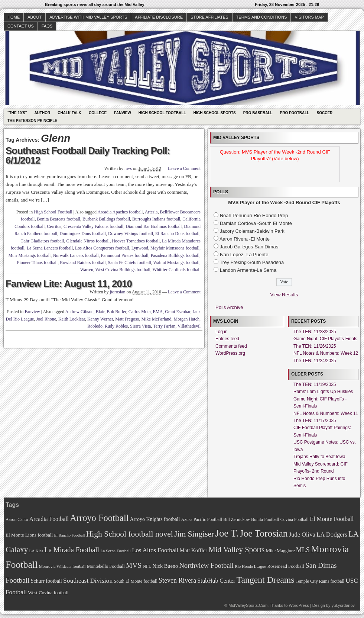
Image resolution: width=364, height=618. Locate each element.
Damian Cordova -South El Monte (256, 223)
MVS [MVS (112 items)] (134, 565)
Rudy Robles (116, 326)
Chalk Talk (69, 113)
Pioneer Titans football (37, 263)
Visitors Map (309, 17)
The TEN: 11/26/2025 (315, 346)
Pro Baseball (258, 113)
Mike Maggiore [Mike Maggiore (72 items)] (280, 551)
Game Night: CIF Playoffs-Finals (325, 339)
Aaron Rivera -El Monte (245, 239)
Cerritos (54, 226)
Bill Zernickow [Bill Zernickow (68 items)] (236, 520)
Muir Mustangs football (29, 255)
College (98, 113)
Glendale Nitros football (88, 241)
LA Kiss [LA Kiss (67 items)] (36, 551)
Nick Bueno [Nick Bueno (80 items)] (165, 566)
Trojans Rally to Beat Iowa (319, 457)
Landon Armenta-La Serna (248, 270)
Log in (222, 332)
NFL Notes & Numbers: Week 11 (326, 413)
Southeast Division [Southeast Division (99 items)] (88, 580)
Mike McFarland (157, 319)
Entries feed (227, 339)
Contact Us (21, 26)
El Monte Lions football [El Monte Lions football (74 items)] (29, 535)
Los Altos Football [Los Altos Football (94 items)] (155, 550)
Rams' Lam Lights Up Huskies (323, 392)
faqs (47, 26)
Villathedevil (189, 326)
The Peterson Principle (32, 121)
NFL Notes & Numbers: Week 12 (326, 353)
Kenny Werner (100, 319)
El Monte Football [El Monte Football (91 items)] (332, 519)
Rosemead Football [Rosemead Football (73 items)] (285, 566)
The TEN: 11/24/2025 (315, 361)
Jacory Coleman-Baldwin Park (252, 231)
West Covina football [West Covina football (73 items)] (48, 593)
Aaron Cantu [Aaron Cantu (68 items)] (17, 520)
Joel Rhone (46, 319)
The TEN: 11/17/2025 (315, 421)
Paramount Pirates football (125, 255)
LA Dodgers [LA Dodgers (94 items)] (332, 535)
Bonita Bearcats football (58, 219)
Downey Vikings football (131, 234)
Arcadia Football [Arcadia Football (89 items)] (49, 519)
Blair (100, 312)
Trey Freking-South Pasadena (252, 262)
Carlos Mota (140, 312)
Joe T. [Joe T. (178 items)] (227, 533)
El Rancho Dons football (177, 234)
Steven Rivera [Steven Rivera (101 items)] (177, 580)
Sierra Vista (140, 326)
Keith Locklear (72, 319)
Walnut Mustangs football (176, 263)
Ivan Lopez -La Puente (244, 255)
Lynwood (140, 248)
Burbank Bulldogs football (106, 219)
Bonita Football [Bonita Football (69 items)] (265, 519)
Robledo (95, 326)
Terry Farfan (164, 326)
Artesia (151, 212)
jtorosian (117, 292)
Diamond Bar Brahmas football (154, 226)
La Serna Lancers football (50, 248)
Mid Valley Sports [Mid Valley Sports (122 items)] (236, 550)
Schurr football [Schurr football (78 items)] (46, 581)
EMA (158, 312)
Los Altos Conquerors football (102, 248)
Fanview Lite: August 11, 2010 (69, 284)
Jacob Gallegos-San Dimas (249, 247)
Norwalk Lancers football (76, 255)
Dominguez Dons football (83, 234)
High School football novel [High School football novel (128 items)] (130, 534)
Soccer (325, 113)
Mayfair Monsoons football (175, 248)
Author (42, 113)
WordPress (299, 605)
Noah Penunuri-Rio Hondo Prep (254, 215)
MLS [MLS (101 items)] (303, 550)
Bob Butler (116, 312)
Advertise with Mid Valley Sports (88, 17)
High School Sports (214, 113)
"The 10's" (17, 113)
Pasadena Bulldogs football (175, 255)
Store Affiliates (209, 17)
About (35, 17)
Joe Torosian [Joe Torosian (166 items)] (264, 533)
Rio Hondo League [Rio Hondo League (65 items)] (250, 566)
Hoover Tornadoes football (136, 241)
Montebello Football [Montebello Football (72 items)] (106, 566)
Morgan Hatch (187, 319)
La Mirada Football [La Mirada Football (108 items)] (72, 550)
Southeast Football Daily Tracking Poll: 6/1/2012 (88, 155)
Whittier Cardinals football (177, 270)
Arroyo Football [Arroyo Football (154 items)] (99, 518)
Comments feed (231, 346)
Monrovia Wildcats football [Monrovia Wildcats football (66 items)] (62, 566)
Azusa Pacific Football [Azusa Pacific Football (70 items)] (202, 519)
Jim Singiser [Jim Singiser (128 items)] (194, 534)
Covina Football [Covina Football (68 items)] (295, 520)
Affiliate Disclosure (159, 17)
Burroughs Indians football (156, 219)
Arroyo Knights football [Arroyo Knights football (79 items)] (155, 519)
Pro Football (295, 113)
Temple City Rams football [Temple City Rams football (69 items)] (320, 581)
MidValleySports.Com (248, 605)
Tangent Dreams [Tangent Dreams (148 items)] (266, 580)
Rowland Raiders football (83, 263)
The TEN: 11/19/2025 (315, 384)
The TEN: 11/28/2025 (315, 332)
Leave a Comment (184, 168)
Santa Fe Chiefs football (130, 263)
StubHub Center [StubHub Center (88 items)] (216, 581)
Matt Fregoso (127, 319)
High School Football (162, 113)
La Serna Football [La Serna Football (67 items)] (116, 551)
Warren (87, 270)
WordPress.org (230, 353)
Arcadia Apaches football (120, 212)
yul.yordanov (343, 605)
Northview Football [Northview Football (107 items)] (206, 565)
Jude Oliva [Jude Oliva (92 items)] (302, 535)
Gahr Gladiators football (42, 241)
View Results (284, 295)
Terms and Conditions (262, 17)
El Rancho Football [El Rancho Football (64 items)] (70, 535)
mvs (128, 168)
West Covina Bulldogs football (123, 270)
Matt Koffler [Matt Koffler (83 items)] (194, 550)
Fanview (123, 113)
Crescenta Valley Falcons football (93, 226)
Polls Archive (229, 307)
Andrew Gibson (79, 312)
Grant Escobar (178, 312)
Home (14, 17)
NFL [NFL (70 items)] (147, 566)
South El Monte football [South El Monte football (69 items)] (135, 581)
